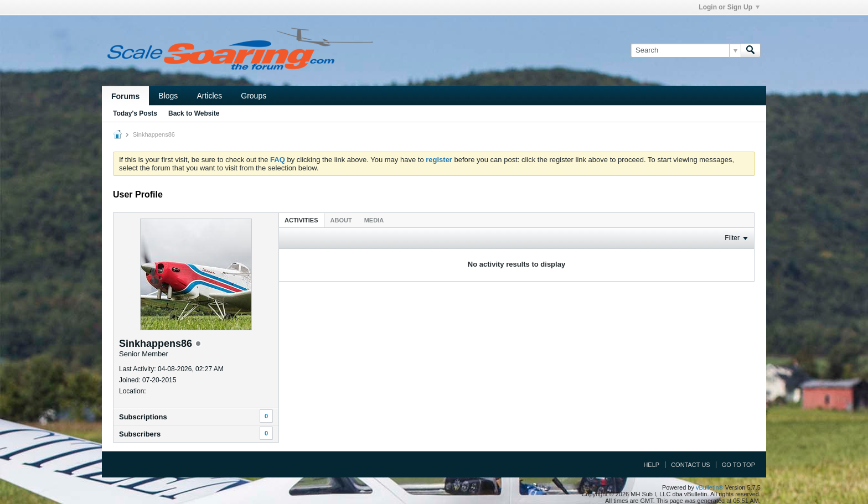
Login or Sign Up (729, 7)
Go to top (738, 465)
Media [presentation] (374, 220)
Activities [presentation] (301, 220)
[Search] (686, 50)
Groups (254, 96)
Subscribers (140, 434)
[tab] (301, 220)
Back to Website (194, 113)
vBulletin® (710, 487)
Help (651, 465)
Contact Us (691, 465)
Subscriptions (143, 417)
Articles (209, 96)
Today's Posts (135, 113)
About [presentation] (341, 220)
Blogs (168, 96)
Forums (125, 96)
